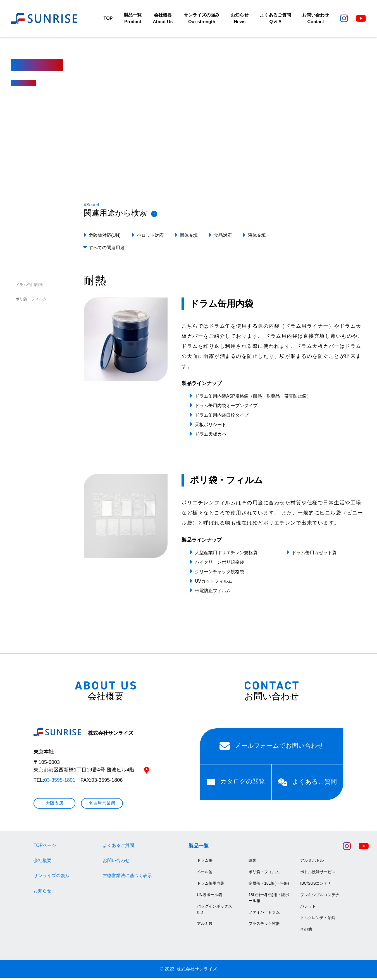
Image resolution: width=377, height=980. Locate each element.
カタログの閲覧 (236, 783)
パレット (308, 908)
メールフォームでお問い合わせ (271, 748)
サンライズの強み (51, 878)
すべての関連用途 (107, 250)
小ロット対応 (150, 237)
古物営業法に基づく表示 (127, 878)
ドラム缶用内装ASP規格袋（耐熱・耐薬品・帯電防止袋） (253, 398)
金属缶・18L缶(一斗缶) (269, 885)
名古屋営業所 (102, 805)
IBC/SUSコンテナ (316, 885)
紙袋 (252, 862)
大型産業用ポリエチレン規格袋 (226, 554)
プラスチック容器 (264, 925)
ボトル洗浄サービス (318, 874)
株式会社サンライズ (83, 735)
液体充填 (257, 237)
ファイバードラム (264, 914)
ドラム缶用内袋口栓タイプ (222, 417)
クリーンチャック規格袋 (219, 573)
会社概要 (42, 862)
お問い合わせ (116, 862)
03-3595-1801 (60, 782)
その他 (306, 931)
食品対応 (223, 237)
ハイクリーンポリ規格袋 (219, 564)
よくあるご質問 (307, 784)
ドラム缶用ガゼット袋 (314, 554)
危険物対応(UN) (105, 237)
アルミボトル (312, 862)
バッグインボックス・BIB (216, 911)
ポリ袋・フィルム (31, 301)
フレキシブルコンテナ (320, 897)
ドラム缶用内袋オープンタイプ (226, 408)
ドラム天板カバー (213, 436)
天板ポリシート (211, 427)
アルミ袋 (205, 925)
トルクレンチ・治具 (318, 920)
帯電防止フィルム (213, 592)
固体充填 (189, 237)
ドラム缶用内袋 (29, 287)
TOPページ (45, 847)
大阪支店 (54, 805)
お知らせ (42, 893)
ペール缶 (205, 874)
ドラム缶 (205, 862)
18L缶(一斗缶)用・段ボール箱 (269, 900)
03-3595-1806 (107, 782)
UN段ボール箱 (209, 897)
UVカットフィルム (214, 583)
